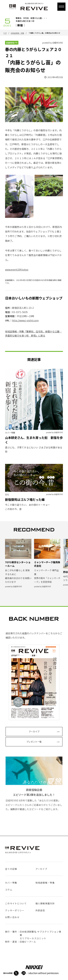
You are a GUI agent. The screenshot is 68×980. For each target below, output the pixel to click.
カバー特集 (11, 883)
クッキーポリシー (15, 910)
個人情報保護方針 (45, 903)
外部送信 (40, 910)
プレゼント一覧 (34, 742)
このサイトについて (16, 903)
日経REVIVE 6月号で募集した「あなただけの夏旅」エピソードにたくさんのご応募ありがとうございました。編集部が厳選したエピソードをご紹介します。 (34, 784)
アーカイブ (34, 731)
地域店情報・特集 (17, 33)
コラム (9, 890)
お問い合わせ (12, 917)
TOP (5, 33)
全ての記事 (11, 869)
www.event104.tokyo (17, 270)
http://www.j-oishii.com (25, 320)
